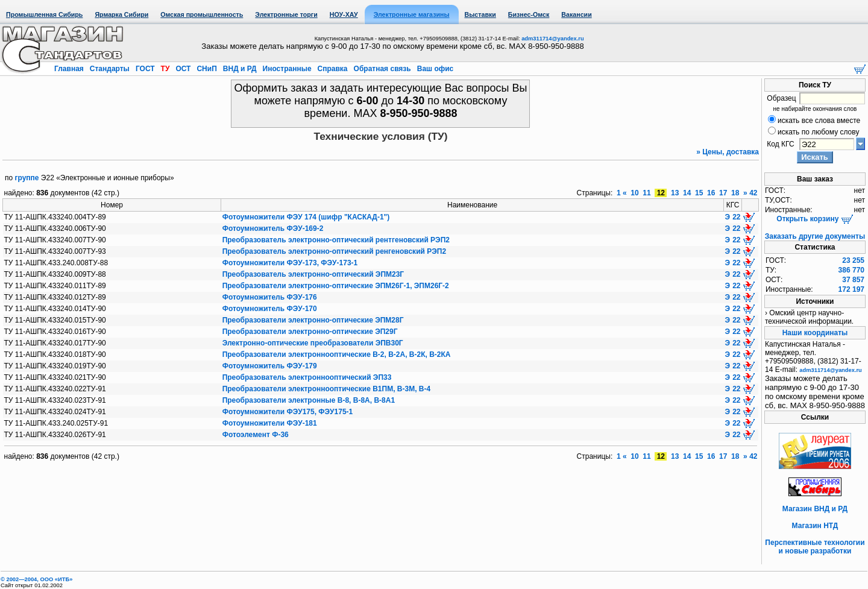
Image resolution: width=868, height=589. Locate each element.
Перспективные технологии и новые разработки (815, 547)
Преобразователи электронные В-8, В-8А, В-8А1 (309, 400)
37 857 (853, 280)
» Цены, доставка (728, 152)
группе (27, 178)
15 (699, 193)
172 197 (851, 289)
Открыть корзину (815, 219)
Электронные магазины (412, 14)
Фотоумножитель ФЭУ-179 (270, 366)
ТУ (165, 69)
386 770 (851, 270)
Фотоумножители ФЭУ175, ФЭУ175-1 (288, 412)
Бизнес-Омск (529, 14)
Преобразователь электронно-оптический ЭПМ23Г (313, 274)
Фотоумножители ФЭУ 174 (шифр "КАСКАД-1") (306, 217)
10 (635, 193)
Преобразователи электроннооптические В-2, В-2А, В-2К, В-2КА (337, 354)
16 (711, 193)
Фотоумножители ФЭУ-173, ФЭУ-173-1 (290, 263)
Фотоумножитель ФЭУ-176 (270, 297)
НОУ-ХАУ (344, 14)
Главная (70, 69)
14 (687, 193)
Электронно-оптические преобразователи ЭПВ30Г (313, 343)
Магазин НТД (815, 526)
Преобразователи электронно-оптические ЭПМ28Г (313, 320)
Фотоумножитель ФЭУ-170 (270, 309)
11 (647, 193)
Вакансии (576, 14)
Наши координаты (815, 333)
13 (675, 193)
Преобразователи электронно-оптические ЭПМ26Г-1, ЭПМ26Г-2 (336, 286)
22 (736, 217)
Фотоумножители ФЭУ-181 (270, 423)
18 (735, 193)
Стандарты (109, 69)
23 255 (853, 260)
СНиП (207, 69)
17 (723, 193)
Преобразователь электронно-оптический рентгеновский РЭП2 (336, 240)
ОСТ (183, 69)
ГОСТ (145, 69)
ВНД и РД (239, 69)
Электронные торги (286, 14)
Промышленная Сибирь (44, 14)
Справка (332, 69)
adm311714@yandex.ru (552, 39)
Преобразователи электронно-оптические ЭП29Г (310, 332)
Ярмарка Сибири (121, 14)
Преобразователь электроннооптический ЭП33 (307, 377)
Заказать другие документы (815, 236)
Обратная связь (382, 69)
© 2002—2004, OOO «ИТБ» (36, 579)
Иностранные (287, 69)
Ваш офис (434, 69)
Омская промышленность (202, 14)
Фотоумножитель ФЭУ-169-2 (273, 228)
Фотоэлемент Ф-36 (256, 435)
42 (753, 193)
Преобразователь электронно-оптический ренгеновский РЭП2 (334, 251)
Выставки (480, 14)
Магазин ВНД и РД (815, 509)
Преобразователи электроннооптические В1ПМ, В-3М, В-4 (326, 389)
